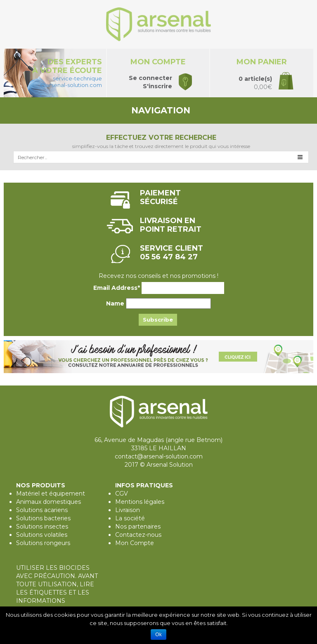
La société (130, 518)
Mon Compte (135, 543)
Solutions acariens (42, 510)
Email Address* (117, 288)
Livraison (128, 510)
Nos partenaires (138, 526)
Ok (158, 635)
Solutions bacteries (43, 518)
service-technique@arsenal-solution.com (71, 82)
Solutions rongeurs (43, 543)
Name (115, 303)
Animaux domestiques (48, 502)
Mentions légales (140, 502)
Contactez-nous (138, 535)
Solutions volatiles (42, 535)
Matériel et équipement (51, 494)
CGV (122, 494)
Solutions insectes (42, 526)
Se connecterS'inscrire (150, 82)
